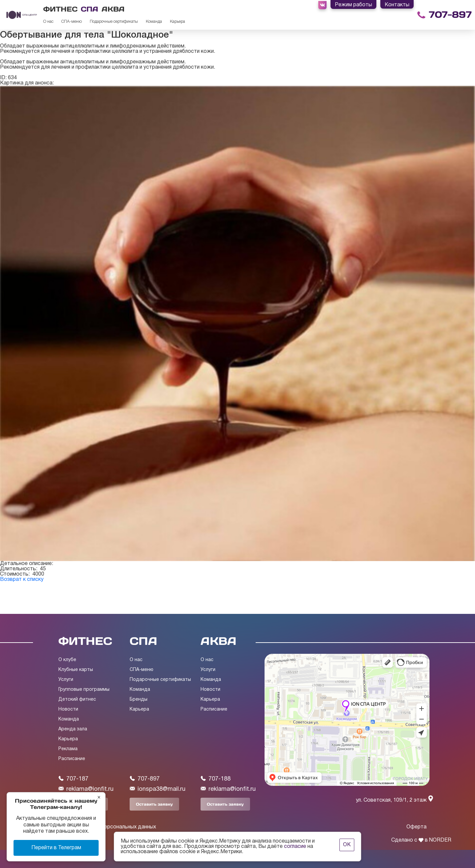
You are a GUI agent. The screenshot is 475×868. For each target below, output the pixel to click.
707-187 (73, 779)
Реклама (68, 749)
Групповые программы (84, 690)
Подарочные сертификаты (114, 22)
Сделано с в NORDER (421, 840)
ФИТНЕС (60, 9)
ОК (347, 845)
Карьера (177, 22)
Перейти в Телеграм (56, 848)
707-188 (216, 779)
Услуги (66, 680)
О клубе (67, 660)
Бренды (139, 700)
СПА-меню (72, 22)
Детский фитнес (77, 700)
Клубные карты (76, 670)
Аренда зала (73, 729)
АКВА (113, 9)
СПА (90, 9)
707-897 (450, 15)
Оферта (416, 827)
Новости (68, 709)
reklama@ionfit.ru (86, 789)
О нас (48, 22)
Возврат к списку (22, 580)
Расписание (72, 759)
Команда (154, 22)
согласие (295, 847)
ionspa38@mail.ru (158, 789)
